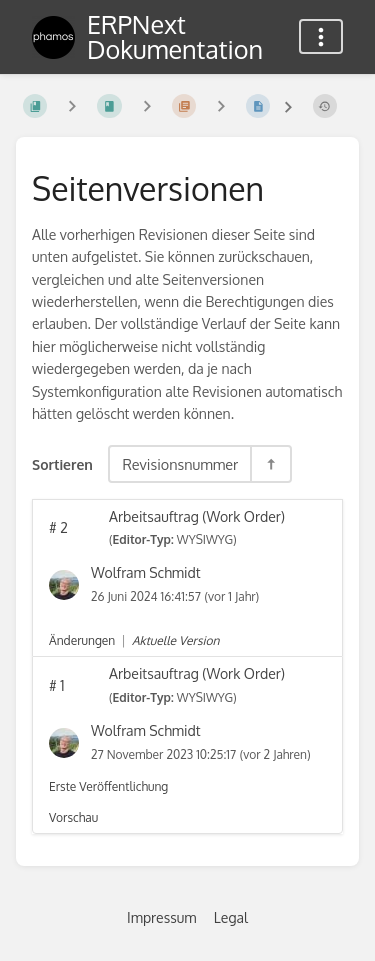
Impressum (161, 917)
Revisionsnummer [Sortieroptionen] (180, 464)
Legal (231, 917)
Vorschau (73, 817)
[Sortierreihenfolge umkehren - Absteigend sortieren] (270, 464)
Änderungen (82, 640)
